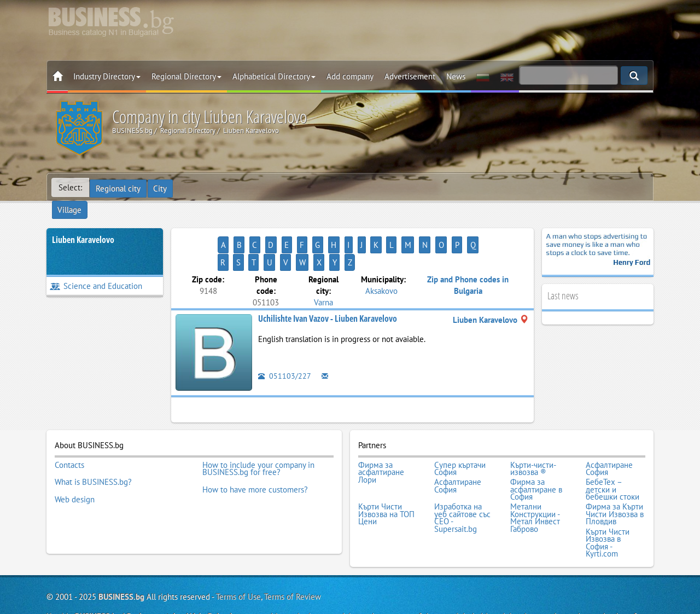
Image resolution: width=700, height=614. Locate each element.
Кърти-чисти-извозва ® (533, 432)
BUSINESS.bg (121, 551)
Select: (70, 187)
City (162, 187)
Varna (323, 267)
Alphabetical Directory (274, 76)
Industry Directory (107, 76)
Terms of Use (238, 551)
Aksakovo (381, 255)
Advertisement (410, 76)
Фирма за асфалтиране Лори (381, 436)
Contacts (69, 428)
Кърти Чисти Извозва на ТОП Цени (386, 473)
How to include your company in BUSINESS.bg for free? (258, 432)
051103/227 (285, 341)
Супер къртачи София (460, 432)
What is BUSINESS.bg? (93, 443)
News (456, 76)
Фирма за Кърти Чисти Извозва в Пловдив (615, 473)
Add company (350, 76)
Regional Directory (186, 76)
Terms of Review (293, 551)
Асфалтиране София (609, 432)
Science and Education (96, 268)
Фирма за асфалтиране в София (536, 451)
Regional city (119, 187)
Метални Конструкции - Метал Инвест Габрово (535, 476)
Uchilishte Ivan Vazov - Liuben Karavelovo (328, 283)
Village (194, 187)
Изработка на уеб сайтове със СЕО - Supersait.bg (462, 476)
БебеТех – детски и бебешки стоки (612, 451)
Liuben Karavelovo (83, 222)
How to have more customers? (255, 450)
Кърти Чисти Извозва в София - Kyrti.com (608, 499)
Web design (75, 458)
